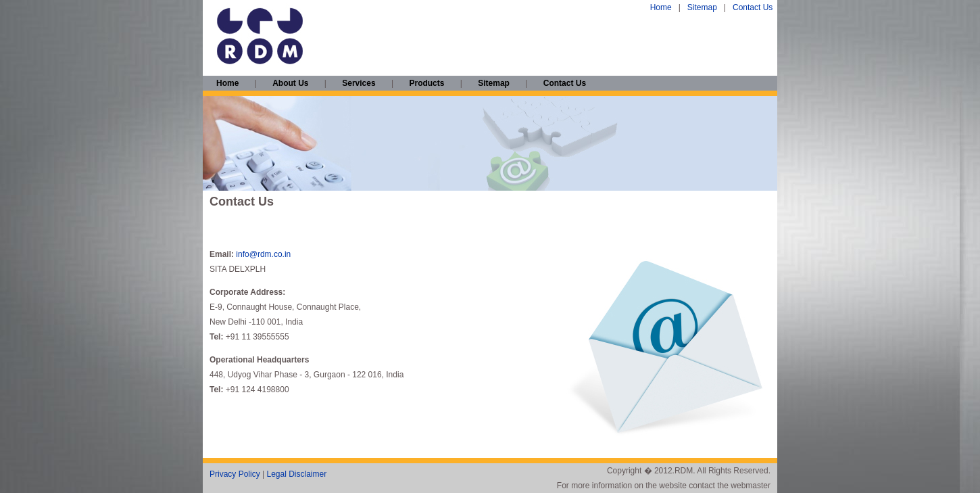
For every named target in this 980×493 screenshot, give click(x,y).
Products (426, 83)
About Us (290, 83)
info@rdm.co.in (263, 254)
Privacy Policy (235, 474)
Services (359, 83)
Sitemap (702, 7)
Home (661, 7)
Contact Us (753, 7)
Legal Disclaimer (296, 474)
